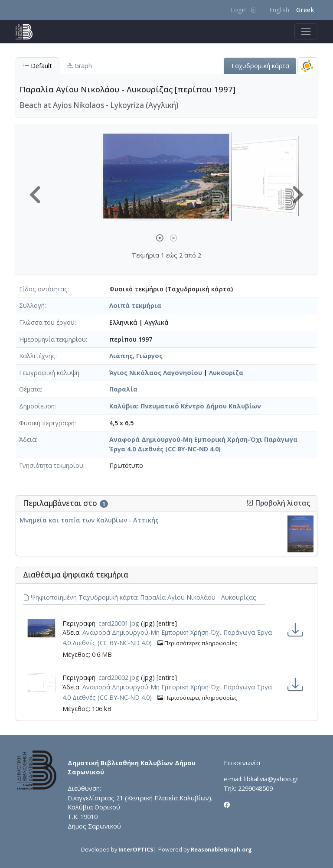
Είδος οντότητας (43, 289)
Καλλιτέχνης (37, 356)
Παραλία (123, 389)
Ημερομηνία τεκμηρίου (52, 339)
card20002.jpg (119, 677)
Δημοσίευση (37, 406)
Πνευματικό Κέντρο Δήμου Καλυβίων (201, 406)
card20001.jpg (119, 623)
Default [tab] (38, 66)
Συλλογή (32, 305)
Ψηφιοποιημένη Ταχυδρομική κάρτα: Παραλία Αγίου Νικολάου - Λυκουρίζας (140, 597)
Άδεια (28, 439)
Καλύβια (123, 406)
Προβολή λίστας (278, 503)
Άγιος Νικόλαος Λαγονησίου (156, 373)
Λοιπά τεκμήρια (135, 305)
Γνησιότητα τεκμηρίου (51, 465)
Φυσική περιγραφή (47, 423)
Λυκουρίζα (226, 373)
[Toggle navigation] (306, 31)
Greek (305, 10)
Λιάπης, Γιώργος (136, 356)
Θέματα (30, 389)
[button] (35, 195)
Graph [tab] (79, 66)
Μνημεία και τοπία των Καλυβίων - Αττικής (89, 520)
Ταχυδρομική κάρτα (260, 66)
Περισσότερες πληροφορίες (197, 643)
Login (243, 10)
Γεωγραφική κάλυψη (49, 373)
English (279, 10)
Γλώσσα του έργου (47, 322)
